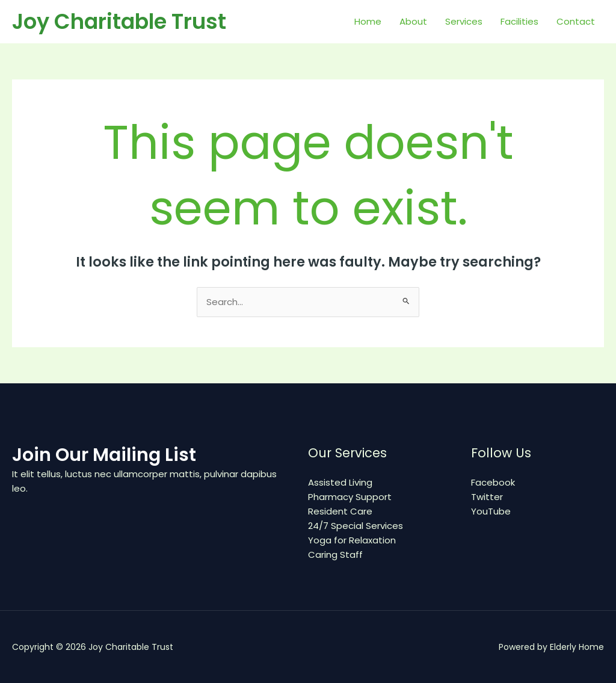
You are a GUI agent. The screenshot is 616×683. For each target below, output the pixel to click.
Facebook (493, 482)
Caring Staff (335, 555)
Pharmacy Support (350, 497)
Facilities (519, 21)
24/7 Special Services (356, 526)
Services (464, 21)
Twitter (487, 497)
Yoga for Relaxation (352, 540)
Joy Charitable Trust (119, 21)
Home (368, 21)
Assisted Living (340, 482)
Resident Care (340, 511)
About (413, 21)
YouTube (491, 511)
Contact (576, 21)
